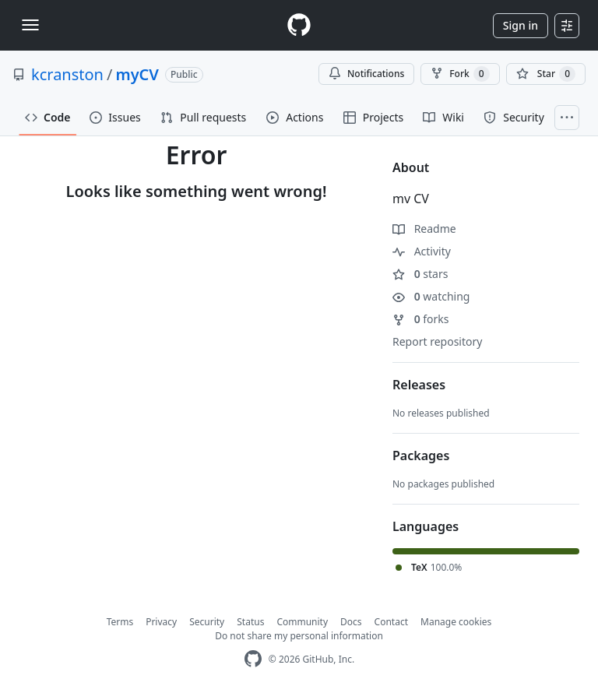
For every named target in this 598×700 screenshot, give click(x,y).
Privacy (161, 622)
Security (207, 622)
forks (421, 319)
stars (420, 274)
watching (431, 296)
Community (302, 622)
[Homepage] (299, 25)
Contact (391, 622)
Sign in (521, 25)
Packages (421, 456)
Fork (460, 74)
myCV (137, 74)
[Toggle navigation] (30, 25)
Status (250, 622)
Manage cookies (456, 622)
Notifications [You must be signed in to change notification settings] (366, 74)
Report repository (437, 341)
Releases (419, 385)
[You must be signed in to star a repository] (546, 74)
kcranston (67, 74)
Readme (424, 229)
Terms (120, 622)
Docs (351, 622)
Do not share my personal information (299, 636)
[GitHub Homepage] (253, 659)
